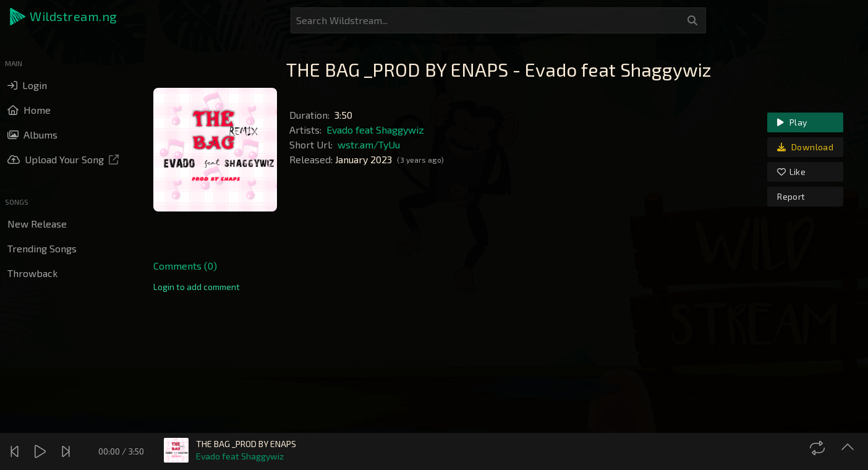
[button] (64, 17)
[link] (197, 287)
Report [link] (791, 196)
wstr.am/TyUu (369, 144)
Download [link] (805, 147)
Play (792, 122)
